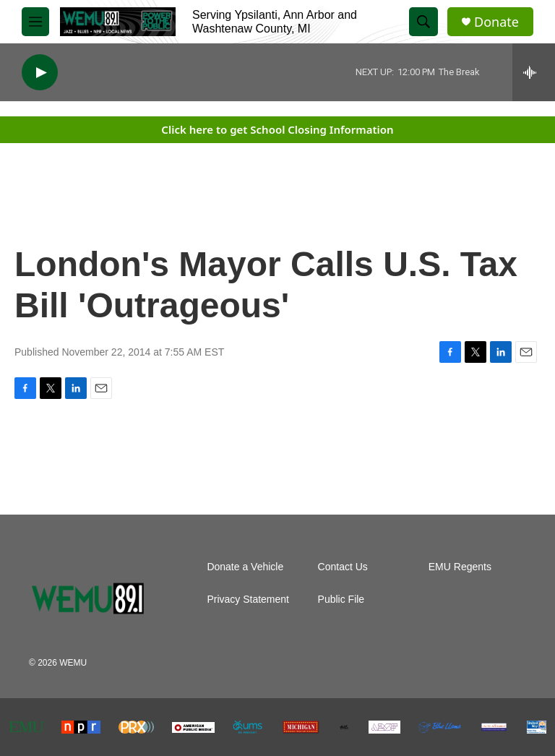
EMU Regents (460, 567)
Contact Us (343, 567)
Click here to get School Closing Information (277, 129)
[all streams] (534, 72)
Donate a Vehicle (245, 567)
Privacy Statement (248, 600)
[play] (40, 73)
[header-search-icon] (423, 22)
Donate (496, 22)
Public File (341, 600)
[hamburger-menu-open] (35, 22)
